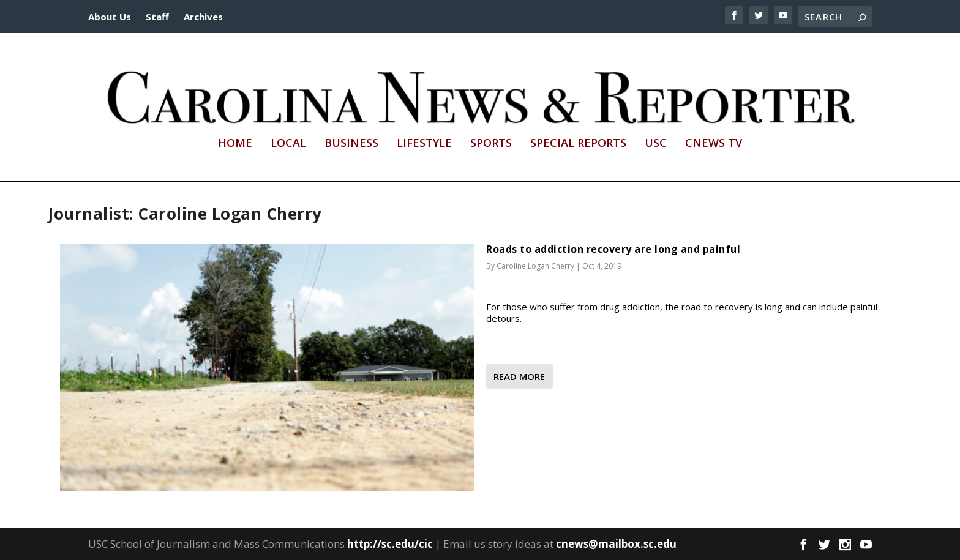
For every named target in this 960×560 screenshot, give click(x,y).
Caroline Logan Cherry (535, 266)
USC (656, 144)
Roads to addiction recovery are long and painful (613, 249)
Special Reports (578, 144)
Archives (203, 17)
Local (288, 144)
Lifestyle (424, 144)
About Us (110, 17)
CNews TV (714, 144)
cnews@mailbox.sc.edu (616, 544)
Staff (157, 17)
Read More (519, 376)
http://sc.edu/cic (390, 544)
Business (351, 144)
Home (235, 144)
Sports (491, 144)
